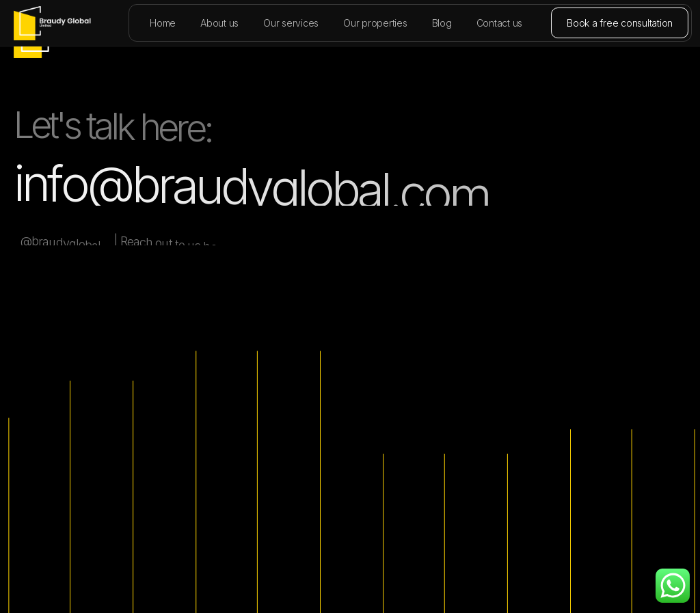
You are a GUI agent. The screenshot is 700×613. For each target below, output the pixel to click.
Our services (291, 23)
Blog (442, 23)
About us (219, 23)
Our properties (375, 23)
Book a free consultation (620, 23)
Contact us (500, 23)
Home (163, 23)
